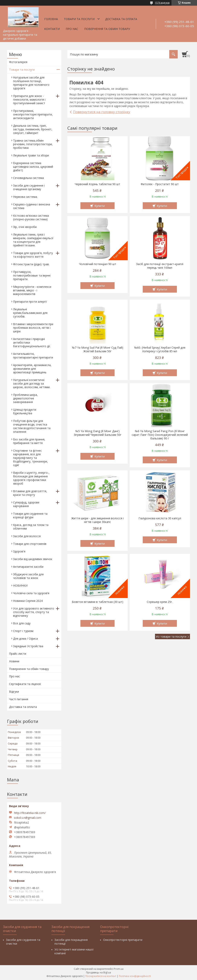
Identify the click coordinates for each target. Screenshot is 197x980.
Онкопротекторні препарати (123, 940)
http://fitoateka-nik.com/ (30, 813)
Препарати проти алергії (30, 302)
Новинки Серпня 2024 (28, 601)
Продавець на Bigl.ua (98, 972)
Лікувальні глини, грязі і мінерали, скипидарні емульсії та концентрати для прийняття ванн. (33, 240)
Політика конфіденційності (135, 976)
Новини (14, 661)
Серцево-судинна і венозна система (32, 206)
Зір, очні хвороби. (25, 227)
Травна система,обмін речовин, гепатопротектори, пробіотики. (33, 144)
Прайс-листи (18, 654)
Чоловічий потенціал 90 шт (98, 264)
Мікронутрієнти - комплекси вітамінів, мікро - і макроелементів (32, 290)
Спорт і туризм (23, 631)
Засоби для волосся (27, 536)
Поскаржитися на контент (101, 976)
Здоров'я (19, 551)
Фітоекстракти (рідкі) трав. (31, 264)
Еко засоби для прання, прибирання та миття (29, 441)
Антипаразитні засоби (28, 567)
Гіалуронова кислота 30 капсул (160, 518)
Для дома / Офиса (25, 639)
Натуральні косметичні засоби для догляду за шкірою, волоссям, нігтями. (32, 383)
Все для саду (22, 623)
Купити (100, 206)
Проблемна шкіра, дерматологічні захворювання (25, 398)
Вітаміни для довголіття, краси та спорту (30, 493)
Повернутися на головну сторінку (102, 112)
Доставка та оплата (121, 19)
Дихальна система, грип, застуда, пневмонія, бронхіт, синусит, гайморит (33, 129)
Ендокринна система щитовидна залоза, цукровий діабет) (33, 167)
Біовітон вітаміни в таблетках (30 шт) (97, 602)
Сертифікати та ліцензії (25, 684)
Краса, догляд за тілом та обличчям (31, 527)
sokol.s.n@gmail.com (28, 818)
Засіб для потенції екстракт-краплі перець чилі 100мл (160, 266)
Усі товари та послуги (171, 636)
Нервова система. (25, 197)
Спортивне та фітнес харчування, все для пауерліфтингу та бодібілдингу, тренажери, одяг (30, 458)
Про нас (72, 29)
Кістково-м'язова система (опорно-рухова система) (31, 217)
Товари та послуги (79, 19)
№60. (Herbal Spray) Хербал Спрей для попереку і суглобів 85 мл (160, 349)
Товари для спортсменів (30, 544)
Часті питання (19, 699)
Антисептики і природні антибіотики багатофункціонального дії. (32, 342)
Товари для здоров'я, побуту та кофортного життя (33, 255)
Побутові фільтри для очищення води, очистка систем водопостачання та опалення (32, 426)
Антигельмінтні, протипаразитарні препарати (33, 356)
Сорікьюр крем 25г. (160, 602)
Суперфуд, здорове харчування (26, 504)
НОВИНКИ (20, 585)
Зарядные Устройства (28, 646)
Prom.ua (119, 969)
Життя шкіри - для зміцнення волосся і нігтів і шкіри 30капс (97, 520)
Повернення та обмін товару (107, 29)
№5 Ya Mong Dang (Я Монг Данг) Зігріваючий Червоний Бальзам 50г (98, 433)
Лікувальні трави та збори (31, 155)
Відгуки (14, 692)
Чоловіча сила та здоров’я (31, 593)
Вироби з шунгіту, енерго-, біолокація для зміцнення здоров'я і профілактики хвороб (31, 478)
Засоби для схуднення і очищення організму (29, 187)
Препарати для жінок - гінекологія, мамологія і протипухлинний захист (29, 100)
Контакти (52, 29)
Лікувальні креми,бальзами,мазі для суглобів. (30, 313)
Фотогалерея (18, 62)
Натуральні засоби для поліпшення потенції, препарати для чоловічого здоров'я (31, 83)
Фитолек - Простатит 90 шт (160, 184)
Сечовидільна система (28, 178)
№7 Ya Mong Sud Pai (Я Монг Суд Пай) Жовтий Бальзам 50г (98, 349)
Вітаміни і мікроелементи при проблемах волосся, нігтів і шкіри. (33, 328)
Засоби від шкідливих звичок (33, 559)
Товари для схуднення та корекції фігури (30, 515)
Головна (51, 19)
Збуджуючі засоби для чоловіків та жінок (28, 576)
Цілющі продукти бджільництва (25, 411)
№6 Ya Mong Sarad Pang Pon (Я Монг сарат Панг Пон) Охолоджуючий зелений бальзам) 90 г (160, 435)
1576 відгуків (162, 3)
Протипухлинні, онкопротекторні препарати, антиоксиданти (33, 114)
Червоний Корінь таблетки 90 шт (97, 184)
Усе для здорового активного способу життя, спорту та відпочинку (34, 612)
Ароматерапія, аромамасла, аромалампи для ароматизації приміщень (32, 369)
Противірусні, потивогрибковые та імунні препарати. (32, 275)
